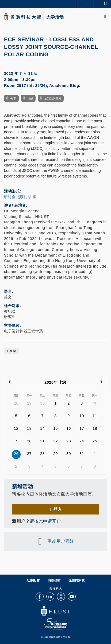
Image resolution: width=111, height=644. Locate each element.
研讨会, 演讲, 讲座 (20, 197)
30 (42, 403)
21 (42, 441)
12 (16, 428)
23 (69, 441)
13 (29, 428)
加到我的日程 (53, 99)
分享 (13, 99)
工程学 (11, 351)
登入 (58, 509)
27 (29, 454)
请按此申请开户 (45, 521)
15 (55, 428)
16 (69, 428)
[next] (101, 382)
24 (82, 441)
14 (42, 428)
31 (82, 454)
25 (95, 441)
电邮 (30, 99)
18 (95, 428)
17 (82, 428)
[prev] (10, 382)
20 (29, 441)
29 (29, 403)
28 (16, 403)
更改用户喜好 (61, 541)
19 (16, 441)
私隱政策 (33, 581)
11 (95, 416)
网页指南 (54, 581)
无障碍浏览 (76, 581)
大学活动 (55, 17)
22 (55, 441)
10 (82, 416)
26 (16, 454)
